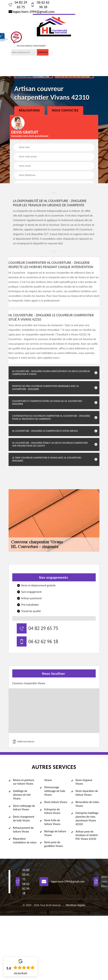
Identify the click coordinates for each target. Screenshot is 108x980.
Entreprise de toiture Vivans (52, 811)
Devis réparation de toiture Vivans (87, 793)
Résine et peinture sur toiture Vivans (24, 782)
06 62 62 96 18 (40, 5)
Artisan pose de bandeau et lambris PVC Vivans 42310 (87, 835)
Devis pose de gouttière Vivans (54, 844)
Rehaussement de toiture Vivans (23, 830)
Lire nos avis (20, 973)
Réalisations (29, 110)
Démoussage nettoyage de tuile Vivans (55, 791)
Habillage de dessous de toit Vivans (22, 795)
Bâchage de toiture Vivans (55, 833)
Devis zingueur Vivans (84, 782)
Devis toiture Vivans (56, 802)
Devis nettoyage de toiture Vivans (24, 808)
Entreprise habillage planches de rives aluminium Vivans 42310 (87, 818)
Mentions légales (76, 905)
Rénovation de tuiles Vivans (87, 804)
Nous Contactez (65, 110)
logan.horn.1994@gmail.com (30, 12)
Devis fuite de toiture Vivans (52, 822)
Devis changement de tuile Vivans (24, 819)
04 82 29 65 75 (18, 5)
